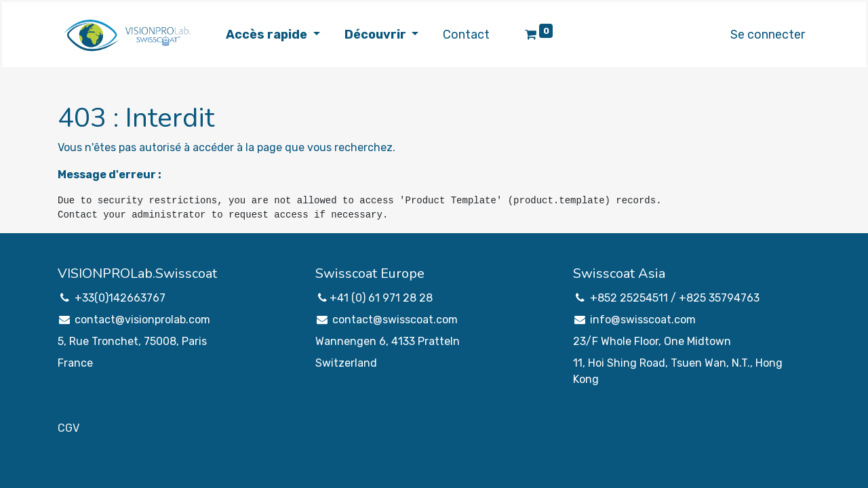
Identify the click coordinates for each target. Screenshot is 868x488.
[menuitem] (466, 35)
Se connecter (768, 35)
